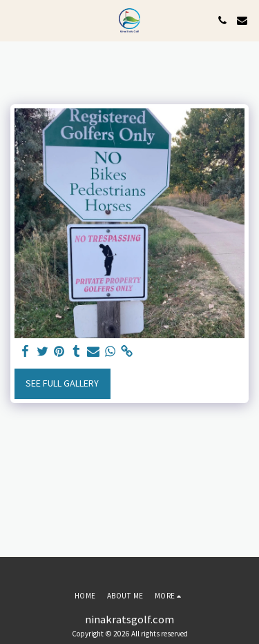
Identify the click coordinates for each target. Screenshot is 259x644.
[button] (15, 20)
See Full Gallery (62, 383)
